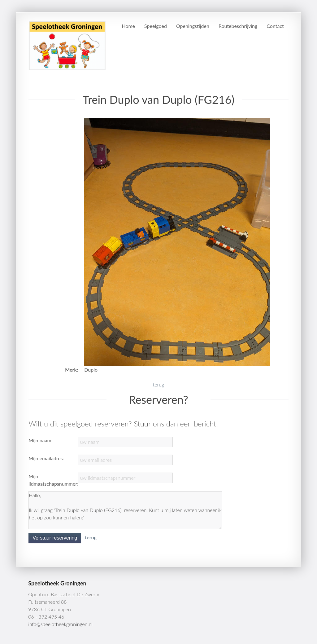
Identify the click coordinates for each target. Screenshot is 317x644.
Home (128, 26)
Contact (275, 26)
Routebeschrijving (238, 26)
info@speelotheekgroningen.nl (60, 624)
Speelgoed (156, 26)
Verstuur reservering (55, 538)
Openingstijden (193, 26)
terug (158, 384)
